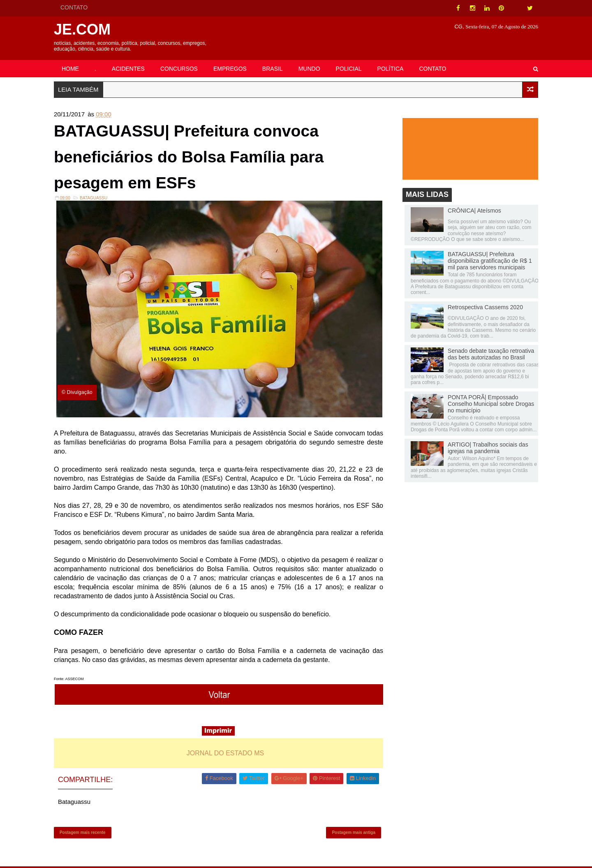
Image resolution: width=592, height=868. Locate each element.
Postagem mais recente (84, 833)
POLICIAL (350, 69)
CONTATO (76, 7)
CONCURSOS (181, 69)
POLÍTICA (392, 69)
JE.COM (84, 29)
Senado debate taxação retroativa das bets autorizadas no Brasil (489, 354)
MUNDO (311, 69)
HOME (72, 69)
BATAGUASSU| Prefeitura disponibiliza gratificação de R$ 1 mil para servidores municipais (488, 261)
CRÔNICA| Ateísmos (473, 211)
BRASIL (274, 69)
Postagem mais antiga (353, 833)
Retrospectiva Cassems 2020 (484, 308)
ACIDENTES (130, 69)
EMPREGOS (232, 69)
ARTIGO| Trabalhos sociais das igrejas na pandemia (486, 448)
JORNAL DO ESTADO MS (226, 753)
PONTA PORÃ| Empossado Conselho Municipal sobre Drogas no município (489, 404)
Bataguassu (95, 200)
